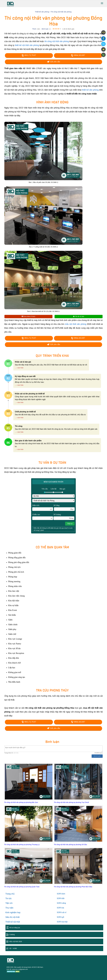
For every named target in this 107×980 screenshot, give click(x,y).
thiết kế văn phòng (90, 90)
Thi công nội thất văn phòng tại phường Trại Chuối (71, 802)
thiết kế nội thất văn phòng (27, 45)
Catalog (12, 935)
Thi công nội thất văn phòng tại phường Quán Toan (22, 887)
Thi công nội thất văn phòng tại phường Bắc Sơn (21, 802)
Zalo (103, 44)
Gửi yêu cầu (53, 62)
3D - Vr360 (13, 948)
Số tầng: (64, 508)
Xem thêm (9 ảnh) (28, 316)
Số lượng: (64, 517)
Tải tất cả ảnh (79, 316)
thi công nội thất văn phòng (57, 41)
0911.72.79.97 (29, 55)
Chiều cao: (43, 517)
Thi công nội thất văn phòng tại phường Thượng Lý (22, 845)
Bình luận (45, 29)
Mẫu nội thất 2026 (16, 942)
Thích (34, 29)
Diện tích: (43, 508)
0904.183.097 (78, 55)
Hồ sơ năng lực (15, 928)
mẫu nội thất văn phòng (76, 324)
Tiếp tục (70, 524)
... (16, 368)
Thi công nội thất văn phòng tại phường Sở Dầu (70, 845)
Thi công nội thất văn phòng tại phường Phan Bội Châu (73, 887)
